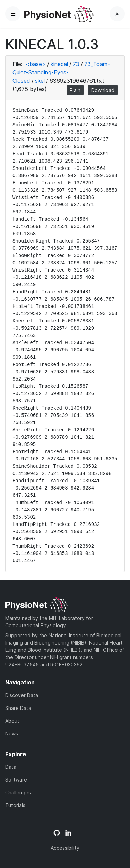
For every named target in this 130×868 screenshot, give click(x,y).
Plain (75, 90)
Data (11, 767)
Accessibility (65, 848)
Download (103, 90)
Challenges (18, 792)
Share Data (18, 708)
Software (16, 780)
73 (76, 64)
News (12, 734)
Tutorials (15, 805)
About (12, 721)
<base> (36, 64)
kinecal (59, 64)
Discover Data (22, 695)
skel (40, 81)
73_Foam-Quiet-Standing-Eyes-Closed (61, 72)
